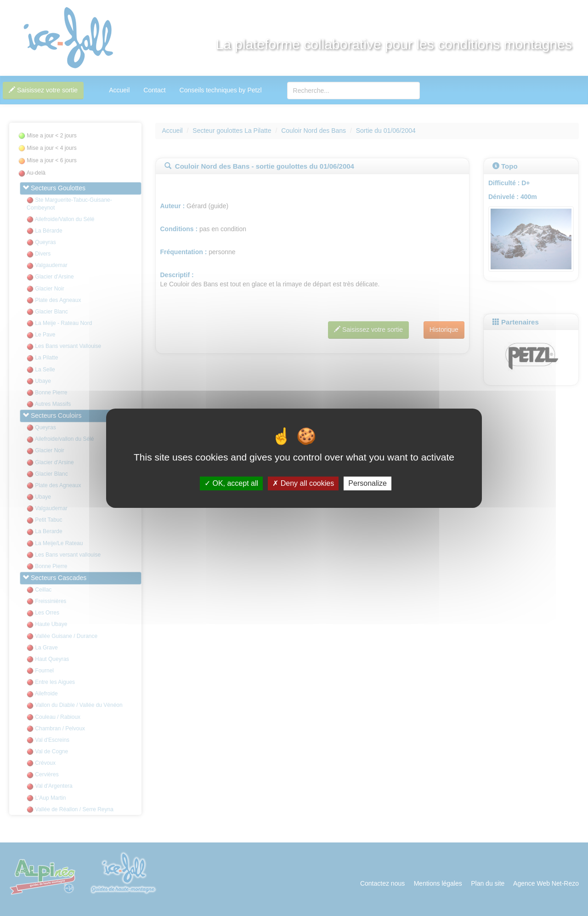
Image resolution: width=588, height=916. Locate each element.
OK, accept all (231, 483)
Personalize (367, 483)
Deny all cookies (303, 483)
